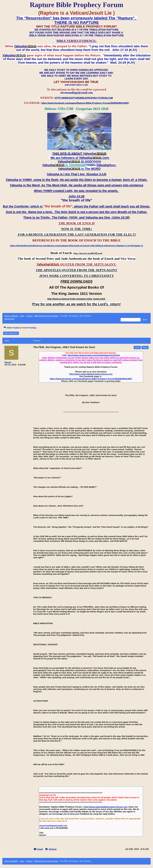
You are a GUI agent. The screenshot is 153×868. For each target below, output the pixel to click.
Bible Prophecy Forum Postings (46, 316)
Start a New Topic (11, 333)
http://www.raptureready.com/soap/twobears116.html (94, 355)
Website (53, 849)
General (29, 316)
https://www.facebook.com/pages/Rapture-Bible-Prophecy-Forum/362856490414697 (91, 379)
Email (40, 849)
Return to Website (11, 316)
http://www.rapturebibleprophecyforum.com (91, 374)
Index (22, 316)
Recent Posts (9, 319)
